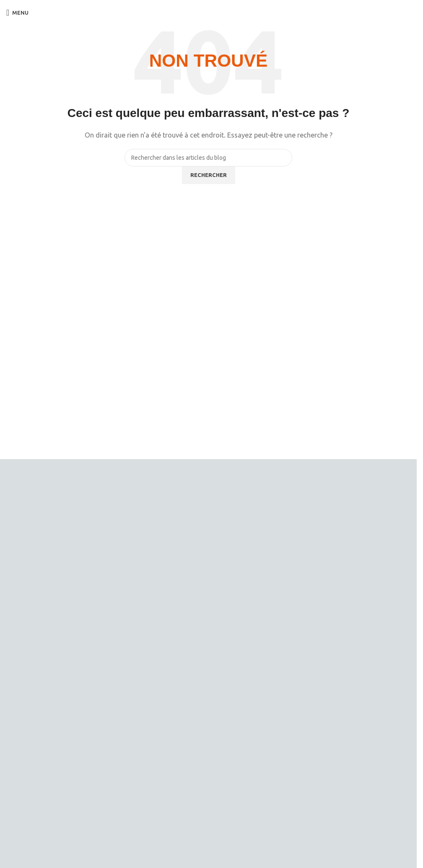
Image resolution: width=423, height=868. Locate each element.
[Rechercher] (208, 158)
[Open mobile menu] (17, 13)
